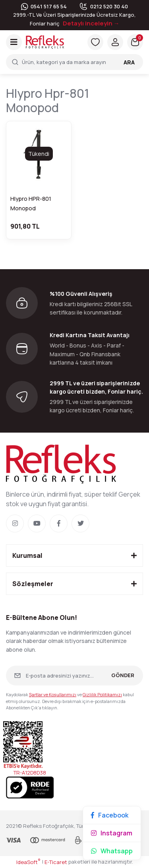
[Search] (74, 62)
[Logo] (45, 42)
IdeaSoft (28, 862)
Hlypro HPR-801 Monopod (31, 203)
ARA (129, 62)
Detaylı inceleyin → (91, 23)
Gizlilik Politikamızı (102, 694)
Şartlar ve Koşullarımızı (53, 694)
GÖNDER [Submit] (123, 675)
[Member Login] (115, 42)
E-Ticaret (56, 862)
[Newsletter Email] (74, 676)
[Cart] (135, 42)
